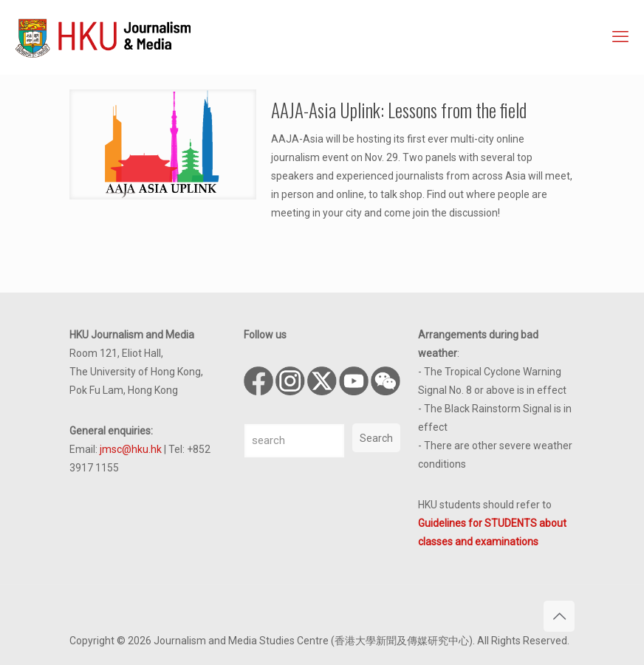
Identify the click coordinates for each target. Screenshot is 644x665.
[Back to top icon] (559, 616)
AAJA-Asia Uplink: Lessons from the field (399, 110)
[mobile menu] (620, 37)
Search (376, 438)
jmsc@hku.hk (131, 449)
